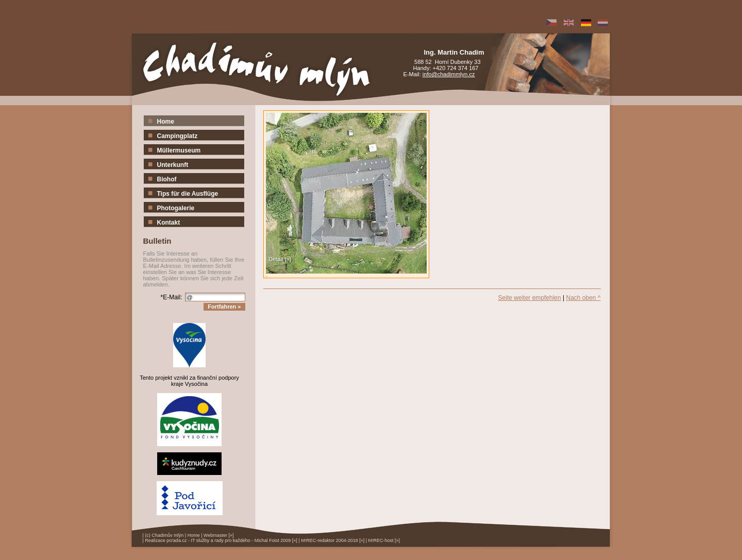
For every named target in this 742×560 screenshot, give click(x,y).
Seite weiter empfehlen (530, 298)
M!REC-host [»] (384, 540)
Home (194, 535)
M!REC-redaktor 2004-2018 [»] (333, 540)
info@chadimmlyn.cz (449, 74)
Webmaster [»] (218, 535)
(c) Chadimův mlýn (164, 535)
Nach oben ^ (583, 298)
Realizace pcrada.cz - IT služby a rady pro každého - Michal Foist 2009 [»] (221, 540)
